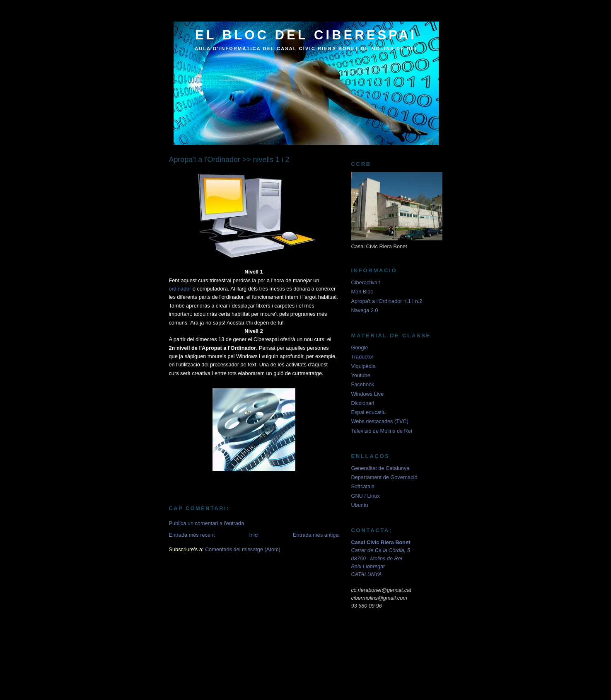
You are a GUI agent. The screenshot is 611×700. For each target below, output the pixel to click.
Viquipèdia (363, 366)
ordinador (180, 289)
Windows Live (368, 394)
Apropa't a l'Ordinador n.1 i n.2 (387, 301)
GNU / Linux (366, 496)
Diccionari (363, 403)
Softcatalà (363, 486)
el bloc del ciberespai (306, 35)
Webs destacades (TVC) (380, 421)
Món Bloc (362, 292)
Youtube (361, 375)
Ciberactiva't (366, 282)
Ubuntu (360, 505)
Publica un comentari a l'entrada (207, 523)
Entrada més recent (192, 535)
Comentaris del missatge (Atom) (243, 549)
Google (360, 348)
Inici (254, 535)
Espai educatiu (369, 412)
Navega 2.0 (365, 310)
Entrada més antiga (316, 535)
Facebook (363, 384)
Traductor (362, 357)
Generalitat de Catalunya (380, 468)
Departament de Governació (384, 477)
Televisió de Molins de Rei (382, 431)
